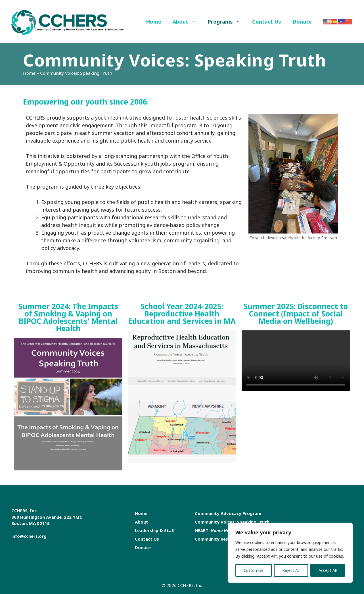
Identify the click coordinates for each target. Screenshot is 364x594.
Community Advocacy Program (228, 513)
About (187, 22)
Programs (227, 22)
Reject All (291, 570)
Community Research (217, 539)
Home (154, 22)
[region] (290, 553)
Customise (254, 570)
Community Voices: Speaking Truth (232, 522)
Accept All (328, 570)
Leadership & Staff (155, 530)
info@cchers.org (29, 536)
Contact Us (267, 22)
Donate (302, 22)
